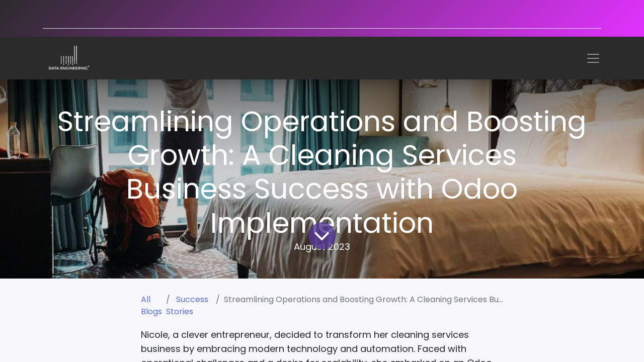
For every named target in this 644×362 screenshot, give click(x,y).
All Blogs (151, 305)
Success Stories (187, 305)
